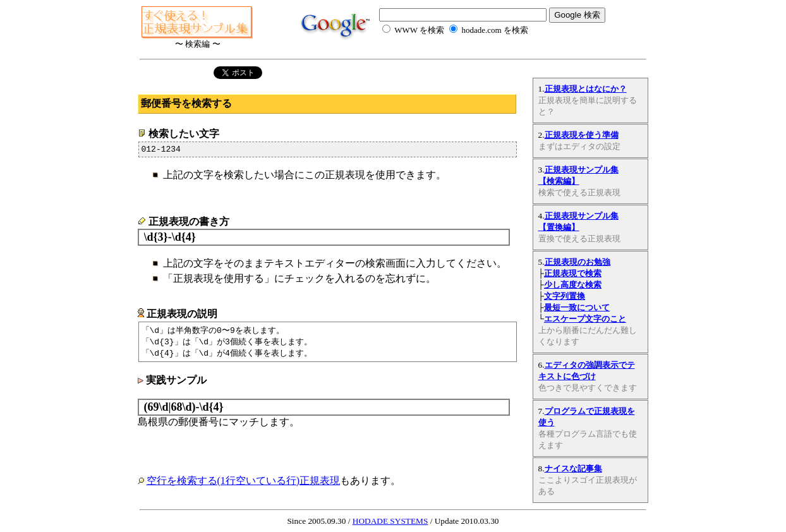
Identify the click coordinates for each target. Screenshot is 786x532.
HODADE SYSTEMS (390, 521)
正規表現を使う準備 (582, 135)
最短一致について (577, 307)
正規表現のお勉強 (577, 262)
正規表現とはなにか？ (586, 89)
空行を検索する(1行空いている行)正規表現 (244, 484)
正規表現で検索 (573, 273)
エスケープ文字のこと (585, 319)
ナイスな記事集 (573, 469)
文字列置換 (565, 296)
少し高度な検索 (573, 285)
